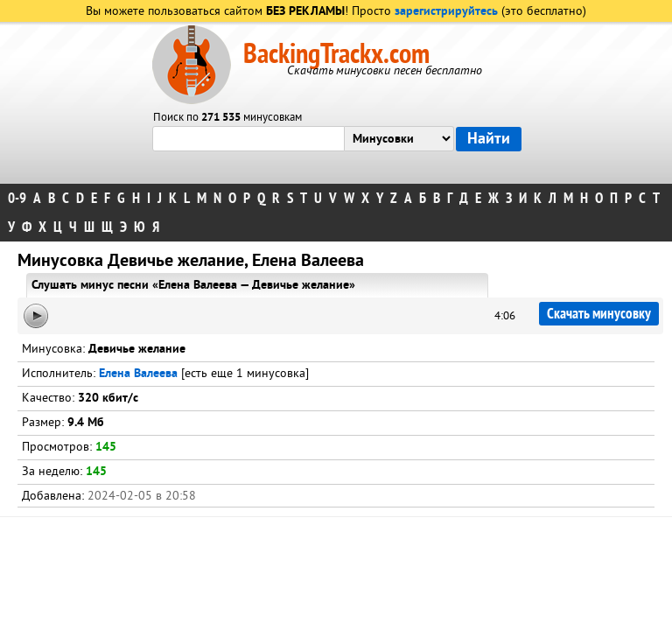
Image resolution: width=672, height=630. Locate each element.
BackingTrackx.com (336, 54)
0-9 (17, 198)
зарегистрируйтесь (446, 12)
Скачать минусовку (599, 314)
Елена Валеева (138, 374)
